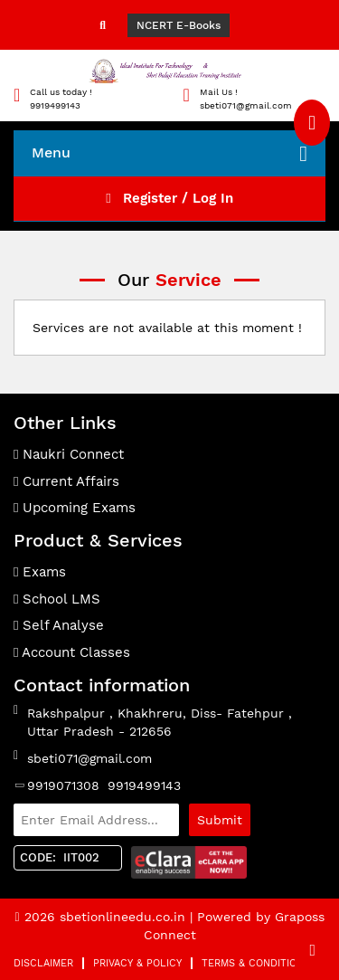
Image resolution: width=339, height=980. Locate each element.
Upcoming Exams (75, 508)
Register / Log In (169, 198)
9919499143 (144, 785)
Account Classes (72, 652)
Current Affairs (66, 481)
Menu (169, 154)
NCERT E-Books (179, 25)
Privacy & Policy (137, 963)
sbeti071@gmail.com (89, 758)
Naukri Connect (69, 454)
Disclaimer (43, 963)
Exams (40, 572)
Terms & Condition (253, 963)
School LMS (57, 599)
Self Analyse (59, 625)
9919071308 (63, 785)
